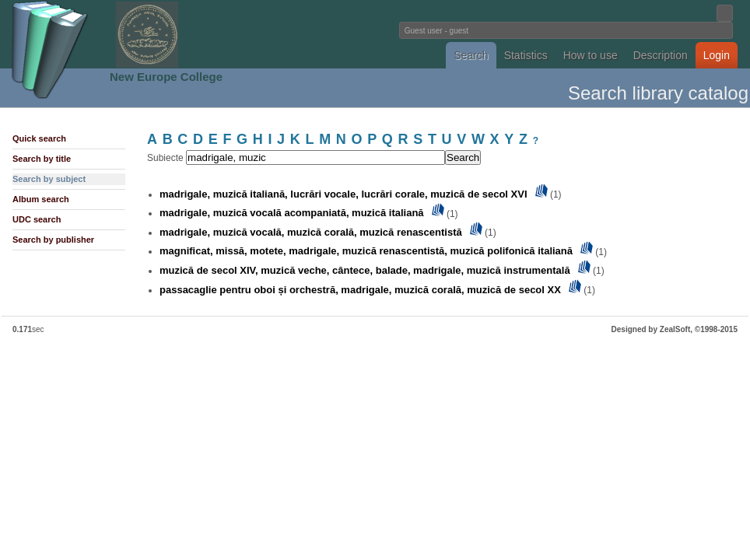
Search (471, 55)
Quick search (39, 138)
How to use (591, 55)
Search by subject (49, 179)
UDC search (37, 219)
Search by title (42, 159)
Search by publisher (53, 240)
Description (661, 55)
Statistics (526, 55)
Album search (41, 199)
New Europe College (166, 77)
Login (717, 55)
